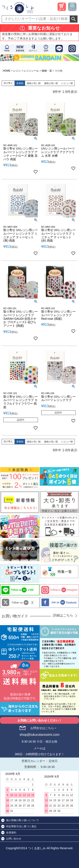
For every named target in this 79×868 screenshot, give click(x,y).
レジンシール (31, 71)
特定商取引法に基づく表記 (21, 826)
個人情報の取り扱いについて (23, 820)
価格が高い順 (51, 83)
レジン (17, 71)
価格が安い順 (34, 83)
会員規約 (11, 833)
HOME (7, 71)
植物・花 (47, 71)
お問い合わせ (14, 839)
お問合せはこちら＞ (44, 728)
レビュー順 (67, 83)
